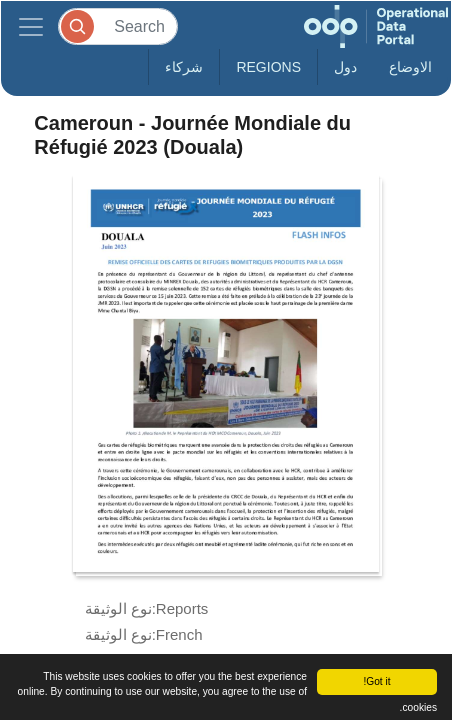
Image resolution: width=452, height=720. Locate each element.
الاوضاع (410, 67)
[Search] (118, 26)
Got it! (376, 681)
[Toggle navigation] (31, 26)
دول (345, 67)
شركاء (184, 67)
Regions (268, 67)
